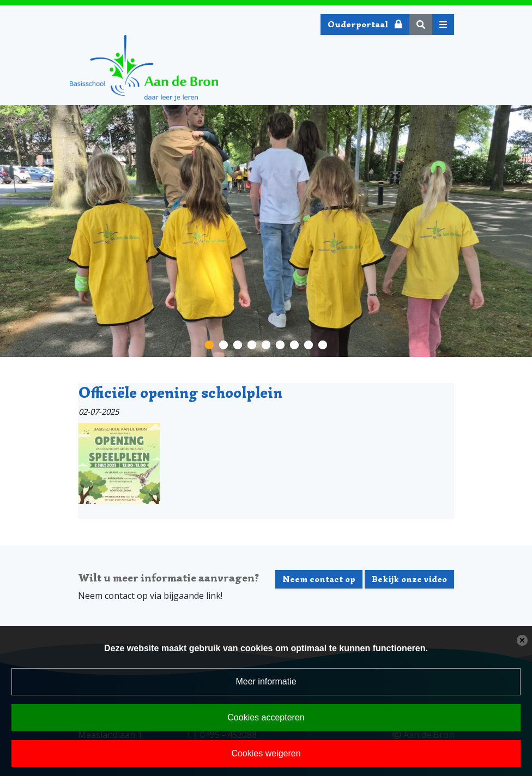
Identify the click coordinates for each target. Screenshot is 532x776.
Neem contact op (319, 579)
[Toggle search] (421, 25)
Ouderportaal (365, 25)
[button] (209, 344)
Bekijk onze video (409, 579)
